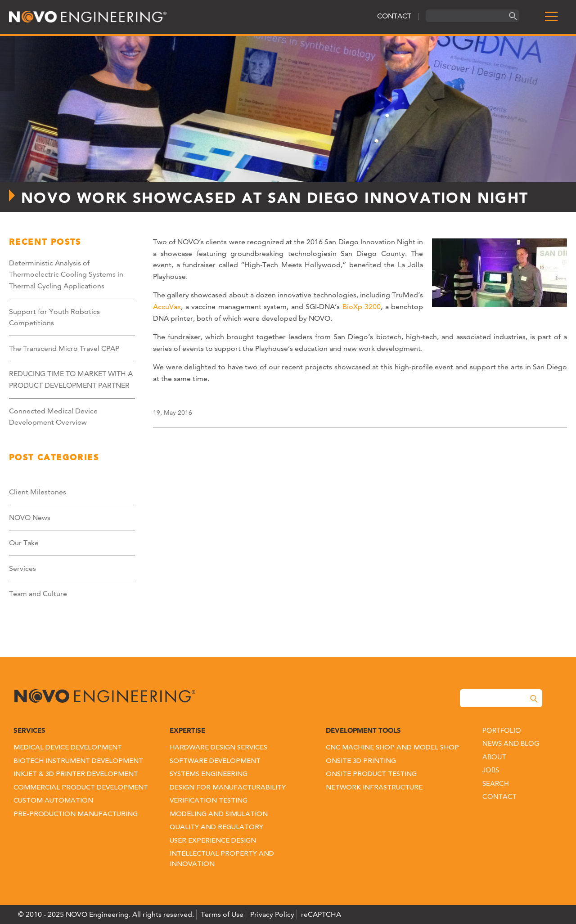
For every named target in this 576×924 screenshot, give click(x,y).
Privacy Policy (272, 914)
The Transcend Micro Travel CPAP (64, 348)
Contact (499, 796)
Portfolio (502, 730)
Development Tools (363, 730)
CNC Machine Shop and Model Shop (392, 748)
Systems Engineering (209, 774)
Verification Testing (209, 801)
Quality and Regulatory (216, 828)
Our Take (24, 543)
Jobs (491, 770)
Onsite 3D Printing (361, 761)
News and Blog (511, 743)
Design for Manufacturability (228, 788)
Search (496, 783)
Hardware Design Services (218, 748)
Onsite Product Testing (371, 774)
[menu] (551, 17)
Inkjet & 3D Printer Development (76, 774)
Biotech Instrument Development (78, 761)
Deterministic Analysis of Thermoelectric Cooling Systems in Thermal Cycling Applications (66, 274)
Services (22, 568)
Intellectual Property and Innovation (222, 859)
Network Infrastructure (374, 788)
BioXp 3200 (362, 307)
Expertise (187, 730)
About (494, 757)
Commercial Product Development (81, 788)
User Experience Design (213, 841)
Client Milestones (38, 492)
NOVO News (30, 518)
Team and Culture (38, 594)
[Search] (512, 16)
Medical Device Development (68, 748)
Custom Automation (53, 801)
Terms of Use (222, 914)
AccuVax (167, 307)
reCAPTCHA (321, 914)
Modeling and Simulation (219, 814)
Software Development (215, 761)
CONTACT (394, 16)
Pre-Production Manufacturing (76, 814)
